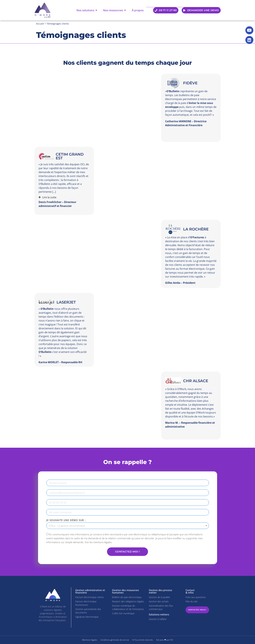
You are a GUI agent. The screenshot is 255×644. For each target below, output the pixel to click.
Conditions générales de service (115, 640)
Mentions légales (90, 640)
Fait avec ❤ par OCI (165, 640)
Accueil (40, 24)
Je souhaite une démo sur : (66, 520)
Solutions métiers (159, 614)
